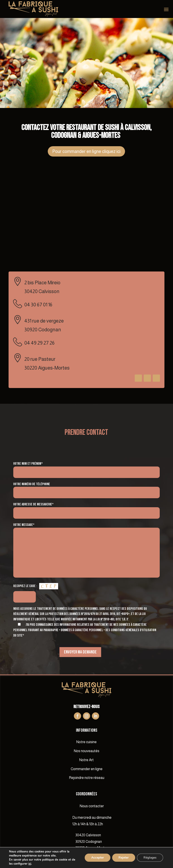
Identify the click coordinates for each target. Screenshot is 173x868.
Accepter (96, 858)
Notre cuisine (86, 742)
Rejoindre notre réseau (87, 778)
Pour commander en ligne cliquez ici (86, 151)
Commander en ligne (87, 769)
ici (30, 864)
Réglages (150, 858)
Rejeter (123, 858)
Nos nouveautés (87, 751)
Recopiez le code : (25, 586)
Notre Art (86, 760)
